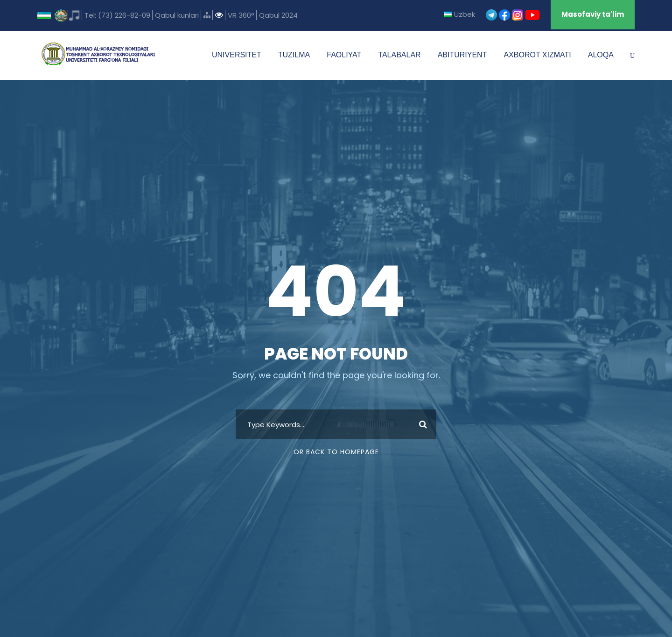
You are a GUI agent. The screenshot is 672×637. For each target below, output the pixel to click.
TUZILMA (294, 55)
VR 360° (241, 15)
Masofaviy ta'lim (593, 14)
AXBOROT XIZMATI (537, 55)
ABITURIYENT (462, 55)
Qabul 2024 (278, 15)
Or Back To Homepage (336, 452)
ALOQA (601, 55)
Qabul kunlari (177, 15)
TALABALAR (399, 55)
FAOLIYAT (344, 55)
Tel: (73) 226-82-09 (117, 15)
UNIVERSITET (237, 55)
